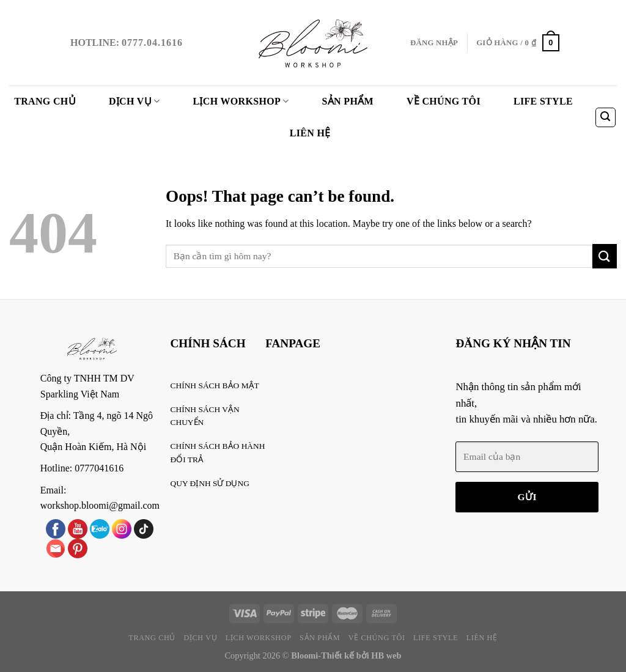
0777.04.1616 (152, 42)
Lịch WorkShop (241, 101)
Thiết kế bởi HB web (361, 655)
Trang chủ (45, 101)
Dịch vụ (134, 101)
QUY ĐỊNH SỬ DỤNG (210, 483)
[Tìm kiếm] (606, 117)
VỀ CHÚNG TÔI (444, 101)
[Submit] (605, 256)
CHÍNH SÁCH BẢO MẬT (215, 386)
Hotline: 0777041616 (82, 468)
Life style (543, 101)
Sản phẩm (348, 101)
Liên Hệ (310, 133)
